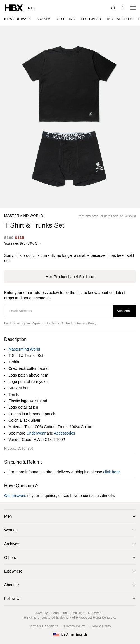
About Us (12, 585)
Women (11, 530)
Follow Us (13, 599)
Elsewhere (13, 571)
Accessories (64, 433)
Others (10, 558)
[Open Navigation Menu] (133, 8)
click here (111, 472)
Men (32, 8)
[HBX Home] (14, 8)
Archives (12, 544)
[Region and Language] (70, 635)
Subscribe (124, 311)
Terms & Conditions (44, 626)
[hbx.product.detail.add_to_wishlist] (107, 218)
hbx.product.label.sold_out (70, 277)
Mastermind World (24, 216)
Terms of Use (60, 323)
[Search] (113, 8)
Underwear (36, 433)
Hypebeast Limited (57, 613)
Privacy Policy (87, 323)
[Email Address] (58, 311)
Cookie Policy (101, 626)
